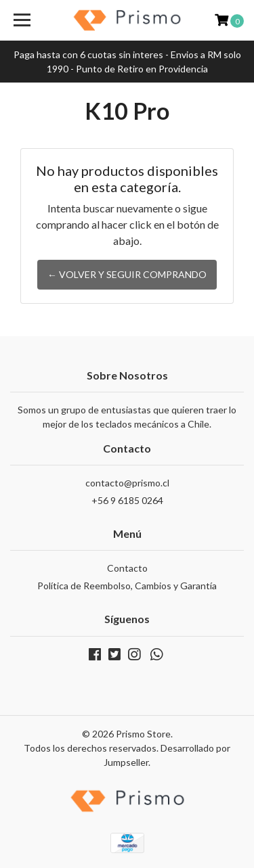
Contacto (127, 568)
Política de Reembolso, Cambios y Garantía (127, 586)
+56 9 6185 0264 (127, 500)
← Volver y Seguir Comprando (127, 274)
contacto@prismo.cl (127, 483)
